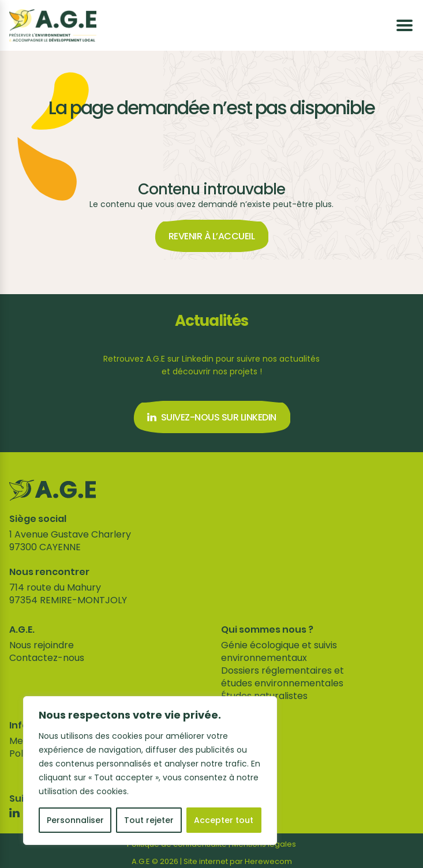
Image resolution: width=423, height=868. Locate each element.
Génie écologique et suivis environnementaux (279, 651)
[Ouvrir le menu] (405, 25)
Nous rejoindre (42, 645)
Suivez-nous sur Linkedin (212, 417)
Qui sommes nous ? (267, 630)
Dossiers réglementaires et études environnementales (282, 677)
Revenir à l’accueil (212, 236)
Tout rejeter (149, 820)
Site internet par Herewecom (238, 861)
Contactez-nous (47, 658)
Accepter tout (224, 820)
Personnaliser (75, 820)
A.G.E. (22, 630)
